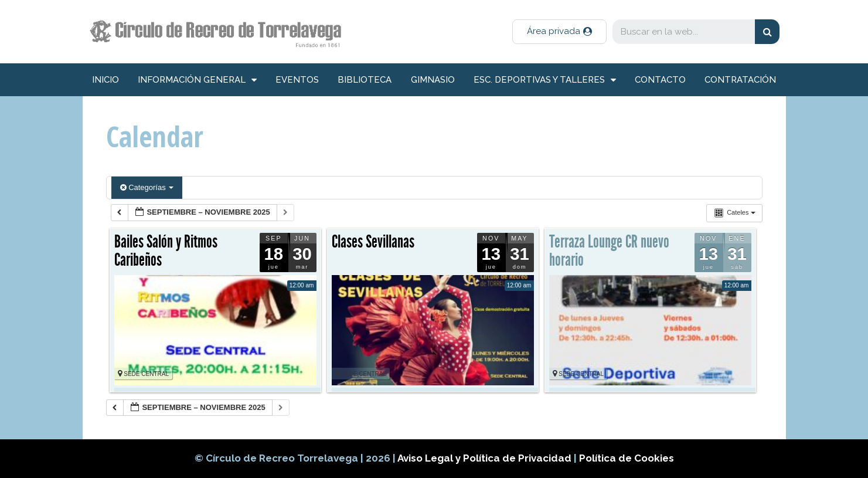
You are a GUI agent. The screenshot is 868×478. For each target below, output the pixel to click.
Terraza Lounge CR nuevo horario (609, 251)
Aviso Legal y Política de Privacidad (486, 458)
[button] (559, 32)
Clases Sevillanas (373, 242)
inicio (105, 80)
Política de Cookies (627, 458)
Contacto (660, 80)
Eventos (297, 80)
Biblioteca (365, 80)
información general (197, 80)
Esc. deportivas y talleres (545, 80)
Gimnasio (433, 80)
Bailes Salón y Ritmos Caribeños (166, 251)
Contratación (740, 80)
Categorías (147, 187)
